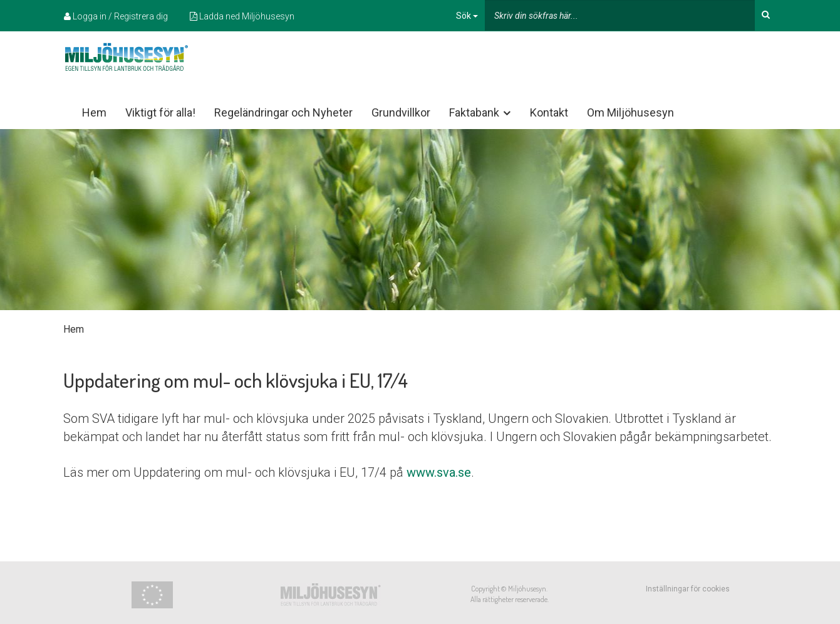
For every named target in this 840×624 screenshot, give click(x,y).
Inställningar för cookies (688, 589)
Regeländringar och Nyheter (283, 112)
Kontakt (549, 112)
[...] (620, 15)
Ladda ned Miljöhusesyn (242, 16)
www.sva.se (439, 472)
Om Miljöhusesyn (630, 112)
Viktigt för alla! (160, 112)
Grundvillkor (401, 112)
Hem (94, 112)
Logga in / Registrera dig (116, 16)
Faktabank (481, 113)
